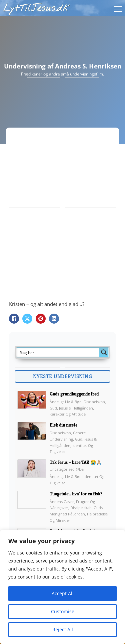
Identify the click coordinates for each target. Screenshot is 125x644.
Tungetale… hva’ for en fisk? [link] (76, 494)
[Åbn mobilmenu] (118, 9)
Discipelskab (94, 402)
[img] (32, 404)
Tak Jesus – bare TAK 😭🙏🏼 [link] (76, 462)
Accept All (63, 593)
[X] (27, 319)
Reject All (63, 629)
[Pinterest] (41, 319)
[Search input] (58, 352)
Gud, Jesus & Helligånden (71, 408)
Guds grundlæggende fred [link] (74, 394)
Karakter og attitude (68, 414)
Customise (63, 611)
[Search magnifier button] (104, 352)
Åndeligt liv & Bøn (66, 402)
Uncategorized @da (67, 469)
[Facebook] (14, 319)
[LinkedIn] (54, 319)
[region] (62, 587)
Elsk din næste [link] (63, 425)
